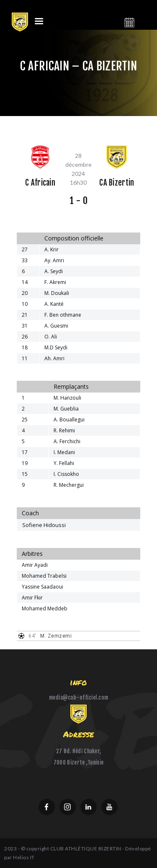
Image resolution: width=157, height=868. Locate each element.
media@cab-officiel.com (79, 697)
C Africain (40, 183)
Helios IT (24, 857)
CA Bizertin (117, 183)
